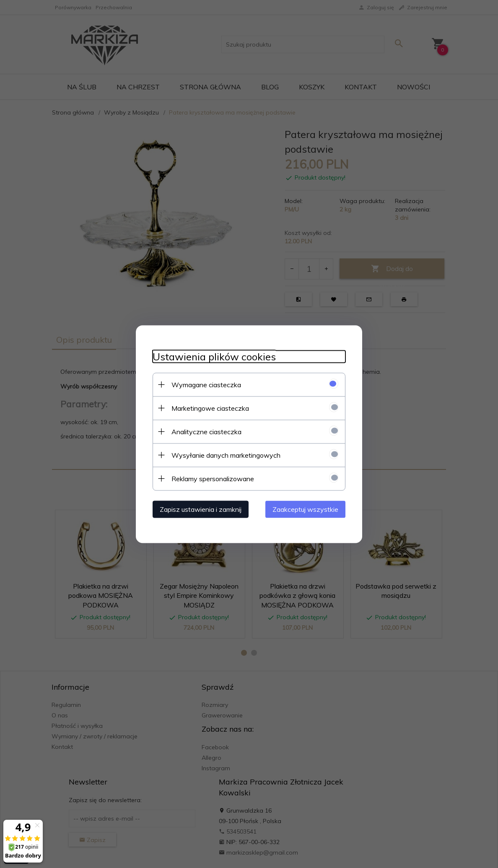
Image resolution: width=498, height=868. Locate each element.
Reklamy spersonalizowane (213, 478)
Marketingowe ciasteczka (210, 408)
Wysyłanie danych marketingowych (226, 455)
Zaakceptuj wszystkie (305, 509)
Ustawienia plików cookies (214, 356)
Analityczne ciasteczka (206, 431)
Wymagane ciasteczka (206, 384)
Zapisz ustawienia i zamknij (201, 509)
